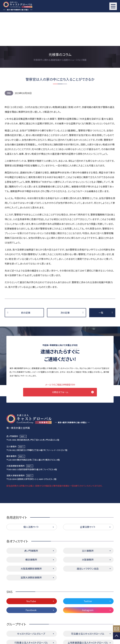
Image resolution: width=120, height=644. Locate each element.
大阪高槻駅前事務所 (31, 536)
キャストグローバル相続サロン (31, 619)
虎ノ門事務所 (31, 518)
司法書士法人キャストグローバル (88, 601)
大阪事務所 (88, 527)
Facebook (31, 577)
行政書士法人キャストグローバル (31, 610)
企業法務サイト (88, 494)
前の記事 (26, 279)
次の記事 (65, 279)
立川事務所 (88, 518)
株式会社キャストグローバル (88, 619)
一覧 (101, 279)
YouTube (31, 568)
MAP (22, 403)
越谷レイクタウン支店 (88, 536)
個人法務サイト (31, 494)
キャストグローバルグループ (31, 601)
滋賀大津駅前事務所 (31, 545)
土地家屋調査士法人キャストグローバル (88, 610)
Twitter (88, 568)
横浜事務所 (31, 527)
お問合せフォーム (60, 358)
